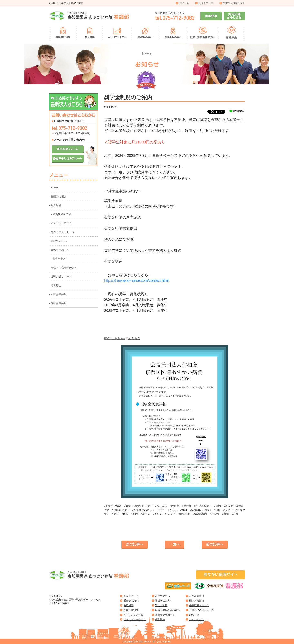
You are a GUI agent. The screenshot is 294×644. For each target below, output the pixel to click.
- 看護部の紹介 (58, 197)
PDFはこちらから (122, 338)
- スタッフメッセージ (62, 232)
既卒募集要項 (197, 601)
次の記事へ (135, 544)
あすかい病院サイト (234, 3)
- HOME (54, 188)
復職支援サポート (165, 615)
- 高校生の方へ (58, 241)
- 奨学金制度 (58, 259)
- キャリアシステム (60, 223)
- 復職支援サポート (60, 277)
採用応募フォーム (199, 605)
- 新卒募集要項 (58, 294)
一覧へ (175, 544)
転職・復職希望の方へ (167, 610)
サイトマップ (206, 3)
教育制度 (128, 605)
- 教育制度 (55, 205)
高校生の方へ (163, 596)
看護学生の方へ (164, 601)
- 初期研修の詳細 (61, 214)
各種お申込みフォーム (202, 610)
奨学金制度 (161, 605)
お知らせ (194, 615)
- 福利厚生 (55, 286)
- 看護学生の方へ (59, 250)
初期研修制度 (131, 610)
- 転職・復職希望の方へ (63, 268)
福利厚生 (160, 619)
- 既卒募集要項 (58, 303)
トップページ (131, 596)
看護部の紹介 (131, 601)
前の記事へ (215, 544)
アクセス (184, 3)
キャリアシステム (133, 615)
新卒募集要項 (197, 596)
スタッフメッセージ (135, 619)
